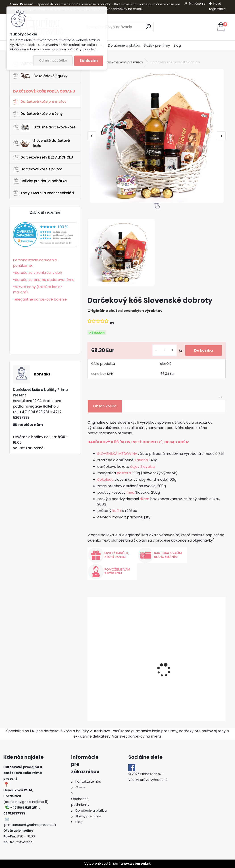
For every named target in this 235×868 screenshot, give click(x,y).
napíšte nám (31, 425)
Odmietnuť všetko (53, 61)
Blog (177, 45)
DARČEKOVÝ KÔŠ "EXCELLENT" (115, 681)
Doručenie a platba (124, 45)
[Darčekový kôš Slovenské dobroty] (157, 136)
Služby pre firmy (157, 45)
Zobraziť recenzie (45, 212)
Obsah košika (105, 406)
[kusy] (165, 350)
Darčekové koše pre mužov (123, 62)
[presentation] (92, 136)
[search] (148, 27)
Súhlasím (89, 61)
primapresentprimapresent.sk (30, 825)
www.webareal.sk (136, 864)
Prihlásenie (197, 4)
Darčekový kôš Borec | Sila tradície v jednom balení (191, 680)
